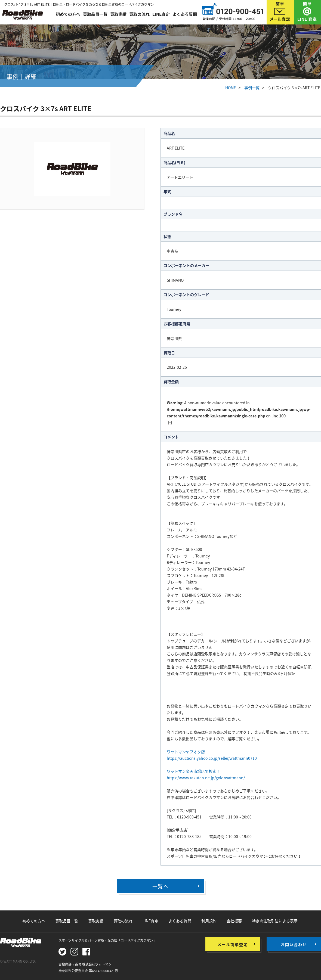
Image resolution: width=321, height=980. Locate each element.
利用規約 (209, 921)
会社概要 (234, 921)
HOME (231, 88)
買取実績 (118, 14)
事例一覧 (252, 88)
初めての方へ (68, 14)
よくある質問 (185, 14)
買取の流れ (139, 14)
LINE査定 (161, 14)
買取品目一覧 (95, 14)
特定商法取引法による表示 (275, 921)
